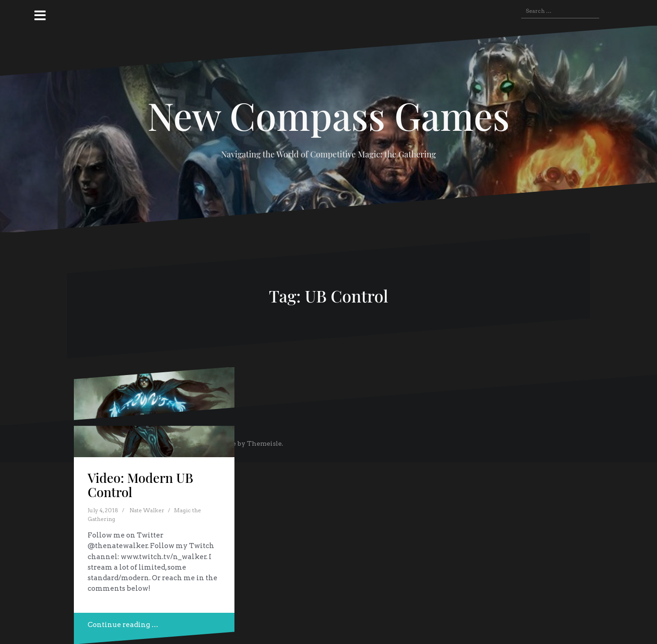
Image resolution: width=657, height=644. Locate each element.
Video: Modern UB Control (140, 485)
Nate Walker (147, 510)
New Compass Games (328, 115)
